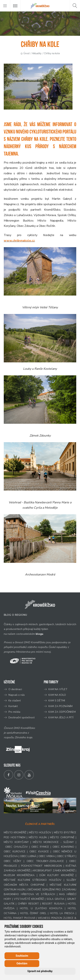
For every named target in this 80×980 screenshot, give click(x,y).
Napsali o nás (17, 695)
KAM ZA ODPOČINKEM (62, 712)
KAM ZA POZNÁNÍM (60, 706)
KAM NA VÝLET (58, 689)
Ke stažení (15, 701)
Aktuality (37, 53)
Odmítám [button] (22, 963)
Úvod (26, 53)
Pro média (14, 712)
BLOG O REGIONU (15, 615)
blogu (39, 634)
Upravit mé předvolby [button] (40, 971)
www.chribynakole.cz (19, 241)
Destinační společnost (22, 717)
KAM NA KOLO (57, 695)
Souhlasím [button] (22, 956)
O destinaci (15, 689)
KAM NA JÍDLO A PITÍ (61, 717)
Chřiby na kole (52, 53)
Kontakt (13, 706)
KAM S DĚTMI (57, 701)
